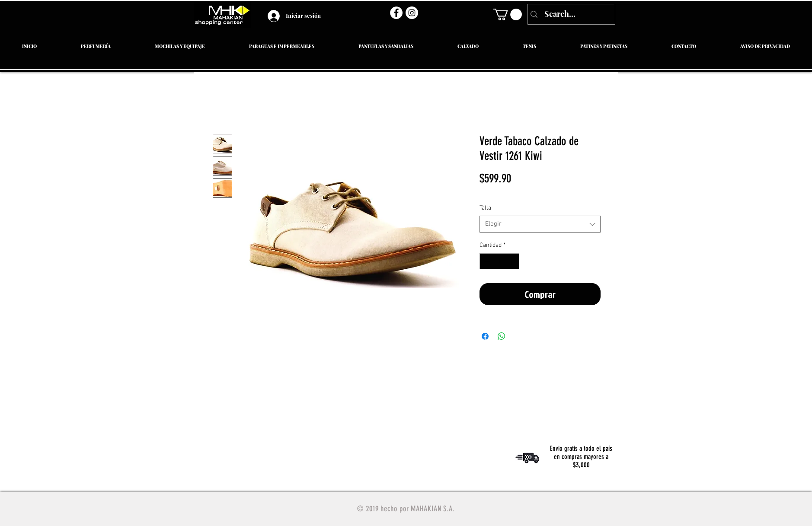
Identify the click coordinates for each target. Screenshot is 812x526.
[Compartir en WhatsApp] (502, 336)
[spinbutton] (499, 261)
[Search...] (571, 14)
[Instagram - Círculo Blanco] (412, 13)
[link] (508, 14)
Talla (485, 208)
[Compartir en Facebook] (485, 336)
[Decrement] (486, 261)
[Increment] (513, 261)
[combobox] (540, 224)
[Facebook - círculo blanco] (396, 13)
